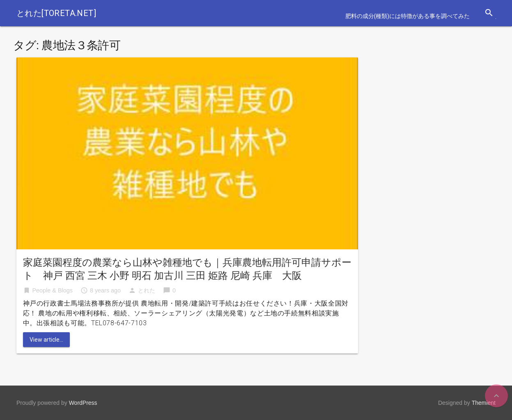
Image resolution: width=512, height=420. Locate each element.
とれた (147, 290)
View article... (46, 340)
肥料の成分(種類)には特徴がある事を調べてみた (408, 16)
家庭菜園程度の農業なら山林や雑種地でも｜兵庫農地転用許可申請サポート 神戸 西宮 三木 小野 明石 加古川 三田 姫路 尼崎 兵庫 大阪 (187, 269)
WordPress (83, 403)
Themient (484, 403)
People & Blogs (53, 290)
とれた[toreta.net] (56, 13)
